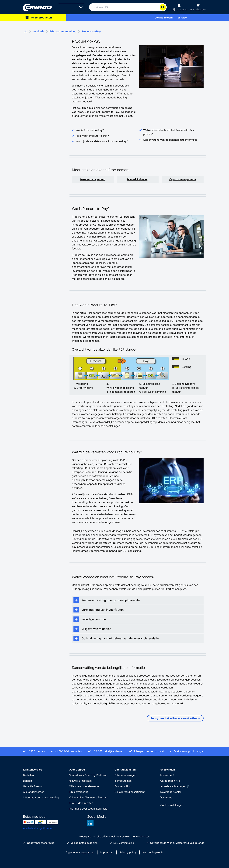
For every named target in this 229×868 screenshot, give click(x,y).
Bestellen (28, 775)
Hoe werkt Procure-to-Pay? (92, 136)
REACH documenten (81, 803)
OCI (179, 531)
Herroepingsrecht (153, 852)
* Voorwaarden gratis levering (41, 797)
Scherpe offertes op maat (149, 751)
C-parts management (183, 179)
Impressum (107, 852)
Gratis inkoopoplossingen (189, 751)
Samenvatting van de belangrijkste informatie (170, 140)
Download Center (171, 792)
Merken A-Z (167, 775)
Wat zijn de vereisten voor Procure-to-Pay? (102, 141)
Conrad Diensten (125, 770)
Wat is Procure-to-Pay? (90, 130)
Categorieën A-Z (170, 781)
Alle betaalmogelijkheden (38, 828)
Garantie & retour (33, 786)
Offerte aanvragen (125, 775)
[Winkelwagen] (198, 7)
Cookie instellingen (172, 805)
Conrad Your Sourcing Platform (88, 775)
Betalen (27, 781)
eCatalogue (192, 531)
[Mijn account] (179, 7)
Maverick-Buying (138, 179)
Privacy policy (128, 852)
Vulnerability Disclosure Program (88, 797)
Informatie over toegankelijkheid (88, 809)
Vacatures (166, 797)
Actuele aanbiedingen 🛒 (175, 786)
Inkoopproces (97, 313)
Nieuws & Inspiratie (80, 781)
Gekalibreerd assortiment (130, 792)
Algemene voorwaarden (80, 852)
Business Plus (123, 786)
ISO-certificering (79, 792)
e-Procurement (123, 781)
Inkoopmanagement (93, 179)
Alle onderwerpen (34, 792)
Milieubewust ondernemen (85, 786)
